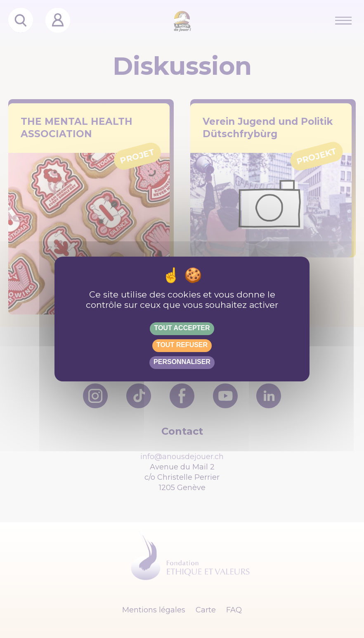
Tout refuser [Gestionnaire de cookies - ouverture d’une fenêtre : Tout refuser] (182, 345)
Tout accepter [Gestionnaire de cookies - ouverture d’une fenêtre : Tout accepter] (182, 328)
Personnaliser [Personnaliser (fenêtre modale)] (182, 362)
